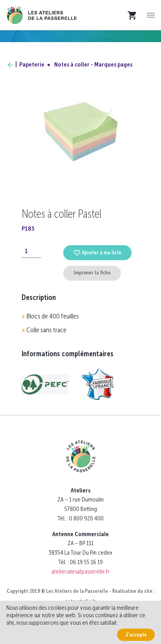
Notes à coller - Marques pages (93, 64)
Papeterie (32, 64)
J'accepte (136, 635)
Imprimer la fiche (92, 273)
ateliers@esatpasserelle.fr (80, 571)
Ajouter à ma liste (97, 253)
